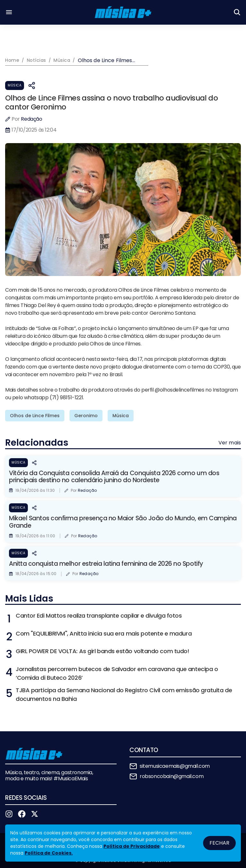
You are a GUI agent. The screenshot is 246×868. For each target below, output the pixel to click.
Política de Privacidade (132, 846)
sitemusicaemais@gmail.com (175, 766)
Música (15, 85)
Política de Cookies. (49, 853)
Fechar (219, 843)
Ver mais (230, 443)
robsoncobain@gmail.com (172, 776)
